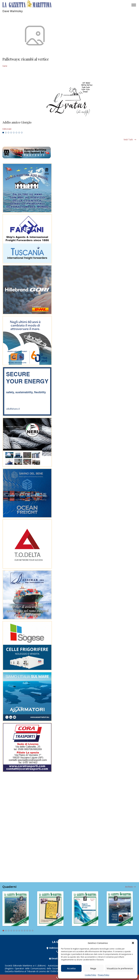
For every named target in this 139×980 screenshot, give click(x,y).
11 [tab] (30, 931)
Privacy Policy (103, 975)
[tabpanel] (69, 126)
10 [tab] (27, 931)
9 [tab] (25, 931)
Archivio (129, 887)
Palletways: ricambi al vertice (26, 59)
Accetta (71, 968)
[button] (133, 943)
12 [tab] (33, 931)
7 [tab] (19, 133)
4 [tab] (11, 133)
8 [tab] (22, 133)
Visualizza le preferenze (120, 968)
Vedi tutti (128, 139)
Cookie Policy (91, 975)
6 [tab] (16, 133)
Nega (93, 968)
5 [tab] (14, 133)
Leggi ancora (69, 126)
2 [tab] (6, 133)
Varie (5, 66)
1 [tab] (3, 133)
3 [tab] (8, 133)
